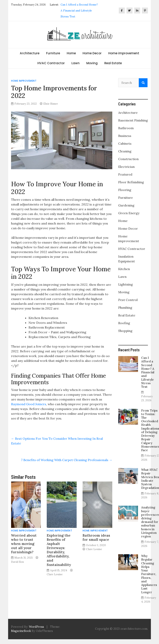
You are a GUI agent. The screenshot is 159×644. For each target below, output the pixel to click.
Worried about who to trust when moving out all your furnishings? (24, 544)
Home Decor (92, 53)
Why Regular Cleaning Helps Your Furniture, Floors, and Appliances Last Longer (149, 574)
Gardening (126, 205)
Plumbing (125, 308)
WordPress (36, 627)
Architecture (30, 53)
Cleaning (125, 151)
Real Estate (113, 63)
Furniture (53, 53)
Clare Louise (55, 574)
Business (125, 136)
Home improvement (124, 53)
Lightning (126, 284)
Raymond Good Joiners (29, 404)
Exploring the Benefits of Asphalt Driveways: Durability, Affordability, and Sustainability (59, 550)
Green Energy (129, 213)
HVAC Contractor (51, 63)
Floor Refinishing (131, 182)
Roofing (124, 323)
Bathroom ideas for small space (96, 537)
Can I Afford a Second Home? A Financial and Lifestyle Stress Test (79, 11)
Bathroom (126, 128)
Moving (92, 63)
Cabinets (125, 143)
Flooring (125, 190)
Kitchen (124, 269)
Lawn (76, 63)
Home (71, 53)
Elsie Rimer (51, 104)
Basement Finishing (133, 120)
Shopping (125, 331)
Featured (125, 174)
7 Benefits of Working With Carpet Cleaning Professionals (67, 460)
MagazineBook (21, 631)
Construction (128, 159)
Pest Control (128, 300)
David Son (17, 562)
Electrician (126, 167)
